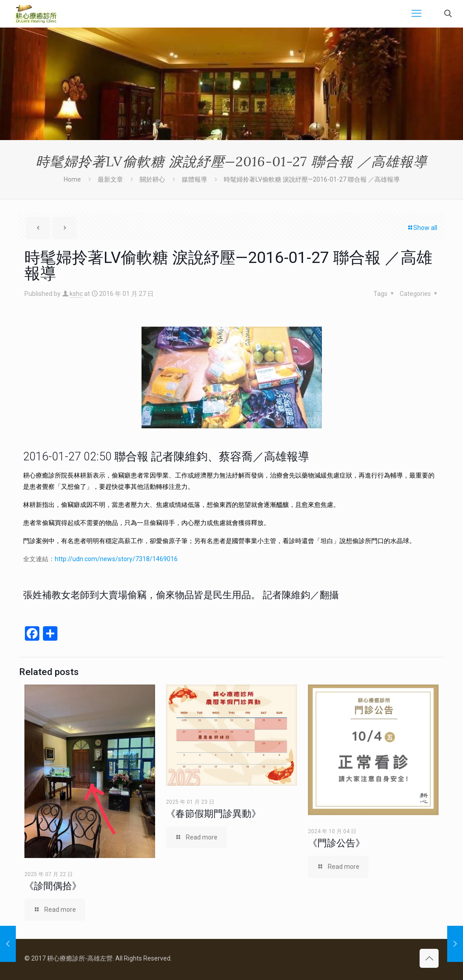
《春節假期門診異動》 (213, 814)
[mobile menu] (416, 14)
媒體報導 (194, 179)
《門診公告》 (336, 843)
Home (72, 179)
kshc (76, 294)
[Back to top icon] (429, 958)
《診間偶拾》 (53, 886)
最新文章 (110, 179)
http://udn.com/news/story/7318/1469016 (116, 559)
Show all (422, 228)
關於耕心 (152, 179)
